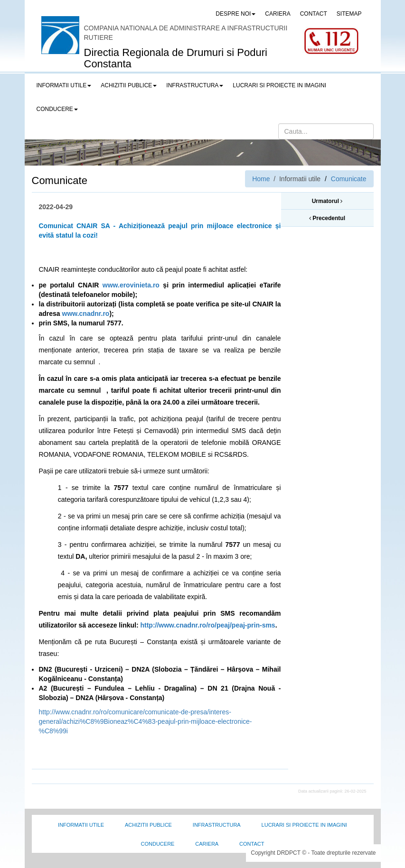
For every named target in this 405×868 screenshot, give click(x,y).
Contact (252, 844)
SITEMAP (349, 14)
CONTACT (314, 14)
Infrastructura (217, 825)
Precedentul (327, 218)
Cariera (207, 844)
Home (261, 179)
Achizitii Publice (148, 825)
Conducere (158, 844)
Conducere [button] (57, 109)
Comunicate (349, 179)
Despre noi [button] (235, 14)
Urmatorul (327, 201)
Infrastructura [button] (195, 85)
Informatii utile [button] (64, 85)
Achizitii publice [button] (129, 85)
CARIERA (278, 14)
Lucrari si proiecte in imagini (304, 825)
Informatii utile (81, 825)
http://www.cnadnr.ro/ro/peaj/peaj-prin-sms (207, 625)
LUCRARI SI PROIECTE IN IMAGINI (279, 85)
